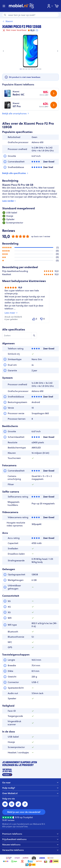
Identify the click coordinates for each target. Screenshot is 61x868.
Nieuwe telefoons (30, 845)
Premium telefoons (30, 834)
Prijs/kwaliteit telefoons (30, 839)
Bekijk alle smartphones (16, 114)
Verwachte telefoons (30, 850)
